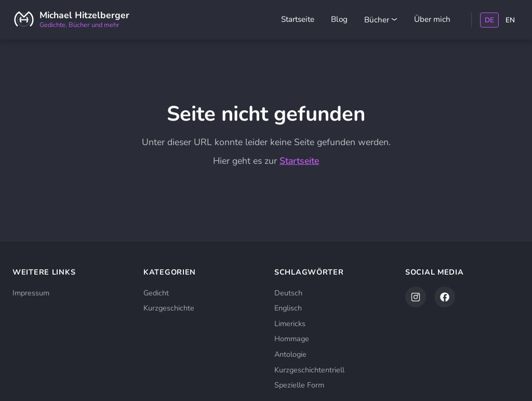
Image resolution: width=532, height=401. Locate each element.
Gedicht (156, 293)
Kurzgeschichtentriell (309, 370)
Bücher (381, 20)
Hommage (292, 339)
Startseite (298, 19)
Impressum (31, 293)
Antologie (290, 354)
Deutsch (288, 293)
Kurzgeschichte (169, 308)
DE (489, 20)
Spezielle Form (299, 385)
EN (510, 20)
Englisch (288, 308)
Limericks (290, 324)
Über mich (432, 19)
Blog (339, 19)
